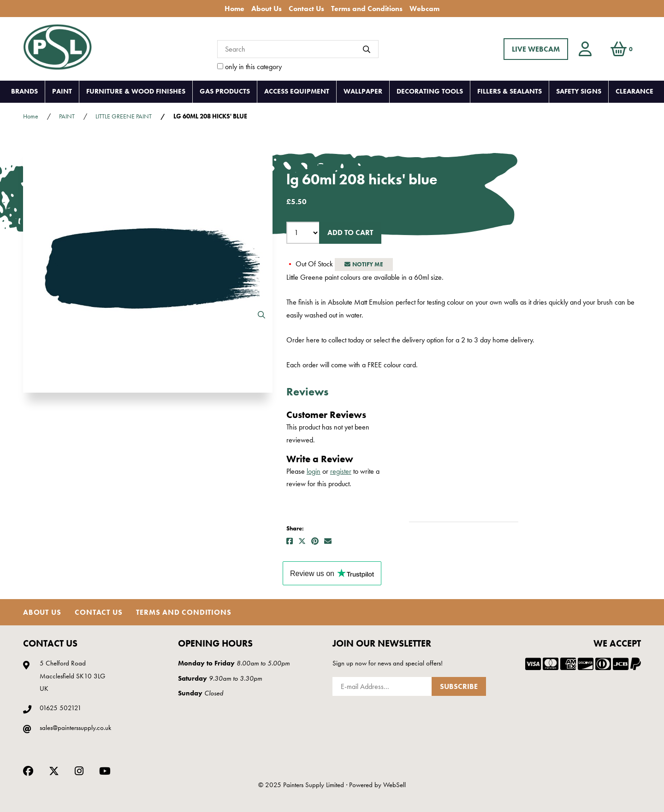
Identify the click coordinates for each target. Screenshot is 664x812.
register (341, 471)
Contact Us (306, 9)
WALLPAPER (363, 91)
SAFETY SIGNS (579, 91)
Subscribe (459, 686)
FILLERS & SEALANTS (510, 91)
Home (234, 9)
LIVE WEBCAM (536, 49)
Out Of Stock (311, 264)
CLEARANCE (634, 91)
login (314, 471)
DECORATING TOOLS (430, 91)
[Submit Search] (367, 49)
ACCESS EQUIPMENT (297, 91)
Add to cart (350, 232)
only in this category (249, 67)
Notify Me (364, 264)
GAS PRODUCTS (225, 91)
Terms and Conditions (367, 9)
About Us (267, 9)
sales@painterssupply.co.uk (75, 728)
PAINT (62, 91)
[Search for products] (298, 49)
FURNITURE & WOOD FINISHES (136, 91)
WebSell (394, 785)
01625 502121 (61, 708)
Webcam (424, 9)
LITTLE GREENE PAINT (124, 116)
